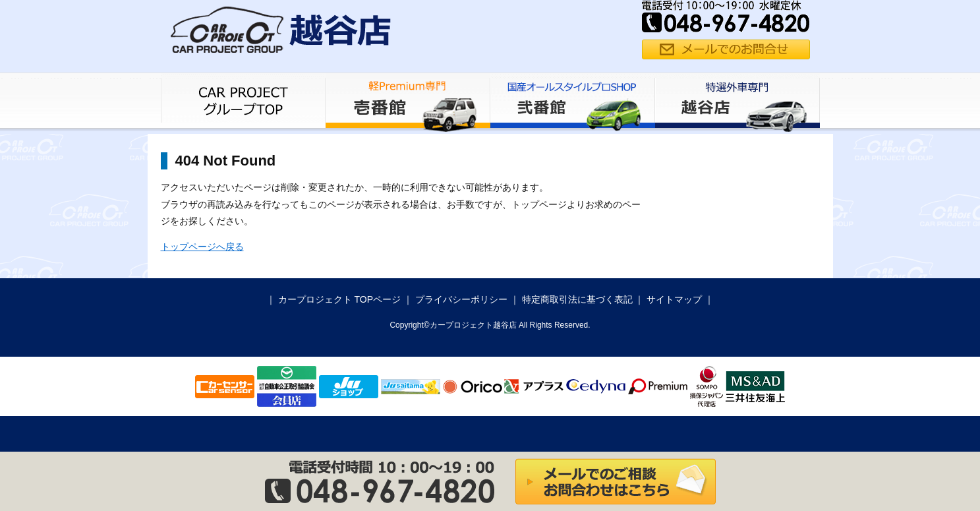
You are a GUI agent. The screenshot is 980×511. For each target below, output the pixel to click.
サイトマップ (674, 299)
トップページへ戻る (202, 247)
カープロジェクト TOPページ (339, 299)
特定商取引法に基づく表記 (577, 299)
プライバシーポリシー (461, 299)
